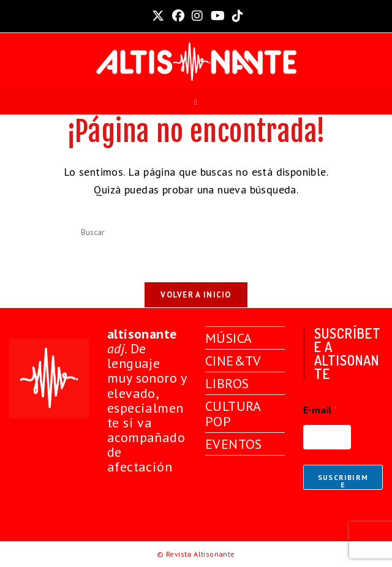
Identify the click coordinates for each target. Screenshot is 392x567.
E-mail (320, 410)
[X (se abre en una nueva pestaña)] (158, 16)
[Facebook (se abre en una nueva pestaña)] (178, 16)
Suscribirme (343, 481)
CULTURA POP (233, 413)
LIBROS (227, 383)
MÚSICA (228, 338)
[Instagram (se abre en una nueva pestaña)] (197, 16)
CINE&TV (233, 361)
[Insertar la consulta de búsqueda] (196, 233)
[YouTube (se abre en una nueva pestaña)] (218, 16)
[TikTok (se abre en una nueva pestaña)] (236, 16)
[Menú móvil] (196, 102)
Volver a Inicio (196, 295)
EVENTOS (234, 444)
